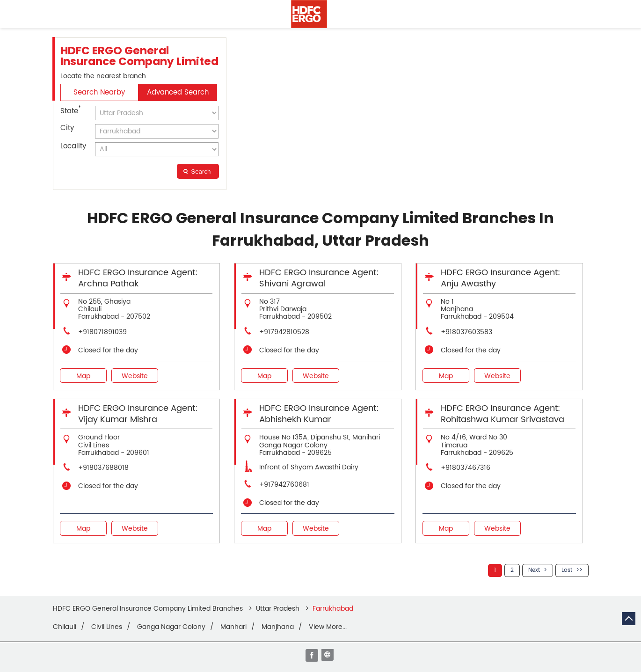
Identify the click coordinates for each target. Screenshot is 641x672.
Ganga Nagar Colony (171, 627)
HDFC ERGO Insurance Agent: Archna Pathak (138, 278)
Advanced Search (178, 92)
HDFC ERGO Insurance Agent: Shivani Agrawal (319, 278)
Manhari (233, 627)
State (71, 110)
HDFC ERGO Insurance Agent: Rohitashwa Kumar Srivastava (503, 414)
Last (567, 570)
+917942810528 (284, 332)
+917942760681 (284, 485)
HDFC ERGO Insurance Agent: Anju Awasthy (500, 278)
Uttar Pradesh (278, 609)
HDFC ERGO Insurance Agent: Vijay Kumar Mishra (138, 414)
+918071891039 (102, 332)
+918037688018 (103, 468)
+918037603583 (466, 332)
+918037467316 (466, 468)
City (67, 128)
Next (534, 570)
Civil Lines (107, 627)
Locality (73, 146)
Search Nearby (99, 92)
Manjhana (278, 627)
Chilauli (65, 627)
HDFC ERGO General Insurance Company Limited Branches (149, 609)
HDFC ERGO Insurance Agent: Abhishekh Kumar (319, 414)
